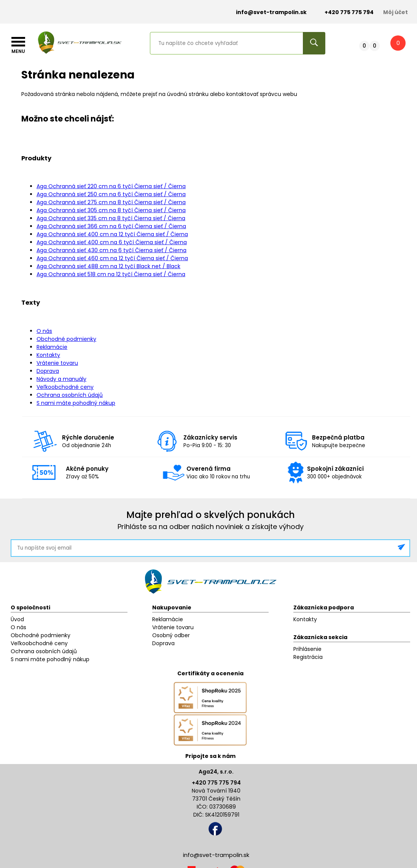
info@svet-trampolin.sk (266, 12)
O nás (44, 331)
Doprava (48, 371)
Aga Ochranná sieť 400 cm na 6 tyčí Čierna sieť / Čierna (112, 242)
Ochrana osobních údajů (70, 395)
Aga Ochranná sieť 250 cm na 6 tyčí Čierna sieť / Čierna (111, 194)
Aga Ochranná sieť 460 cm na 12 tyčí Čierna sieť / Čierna (112, 258)
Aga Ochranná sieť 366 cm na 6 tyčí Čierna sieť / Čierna (111, 226)
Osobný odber (171, 635)
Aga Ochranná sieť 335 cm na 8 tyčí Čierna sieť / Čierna (111, 218)
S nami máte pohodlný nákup (76, 403)
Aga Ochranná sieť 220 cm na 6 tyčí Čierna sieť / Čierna (111, 186)
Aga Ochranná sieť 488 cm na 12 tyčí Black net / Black (108, 266)
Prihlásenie (307, 649)
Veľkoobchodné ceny (65, 387)
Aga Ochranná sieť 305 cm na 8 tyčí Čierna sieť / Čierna (111, 210)
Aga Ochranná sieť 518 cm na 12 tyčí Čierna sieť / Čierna (111, 274)
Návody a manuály (61, 379)
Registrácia (308, 657)
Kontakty (48, 355)
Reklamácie (52, 347)
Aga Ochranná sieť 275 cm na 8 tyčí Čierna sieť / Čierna (111, 202)
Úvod (17, 619)
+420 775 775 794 (216, 783)
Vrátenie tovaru (57, 363)
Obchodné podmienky (66, 339)
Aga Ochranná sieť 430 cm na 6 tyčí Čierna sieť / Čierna (111, 250)
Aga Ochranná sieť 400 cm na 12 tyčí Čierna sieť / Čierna (112, 234)
